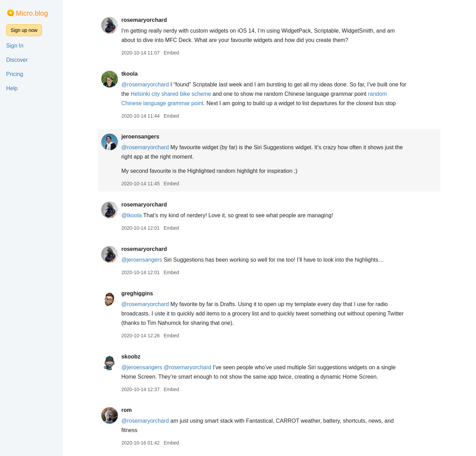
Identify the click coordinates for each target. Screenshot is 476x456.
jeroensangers (140, 137)
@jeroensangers (142, 260)
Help (12, 88)
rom (127, 410)
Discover (17, 60)
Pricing (15, 74)
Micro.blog (32, 13)
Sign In (15, 46)
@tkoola (132, 215)
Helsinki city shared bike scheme (171, 94)
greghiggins (137, 293)
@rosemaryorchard (145, 85)
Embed (171, 53)
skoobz (131, 357)
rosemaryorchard (144, 20)
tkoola (129, 74)
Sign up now (24, 30)
